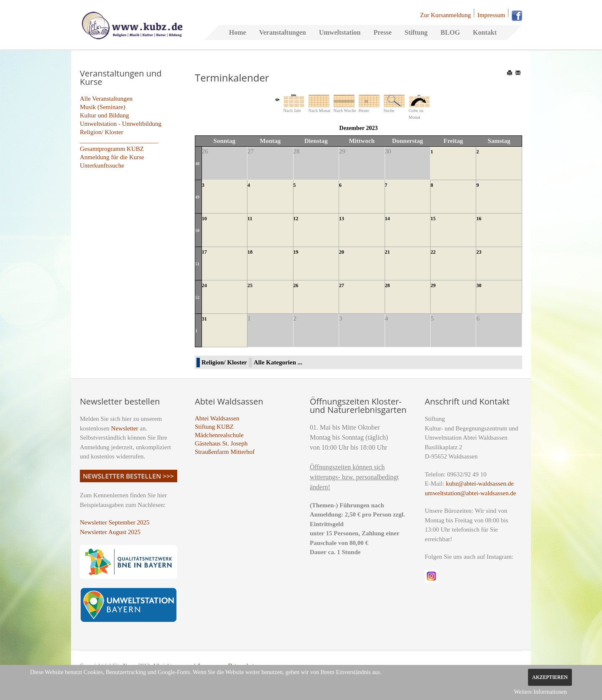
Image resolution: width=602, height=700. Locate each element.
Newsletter (125, 428)
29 (433, 285)
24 (204, 285)
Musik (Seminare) (103, 107)
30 (479, 285)
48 (197, 164)
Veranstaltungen (283, 32)
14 (388, 219)
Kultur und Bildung (105, 115)
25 (250, 285)
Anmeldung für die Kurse (112, 157)
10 (204, 219)
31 (204, 319)
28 (388, 285)
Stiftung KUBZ (214, 427)
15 (433, 219)
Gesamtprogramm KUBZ (112, 149)
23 (479, 252)
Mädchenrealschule (219, 435)
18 (250, 252)
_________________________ (119, 140)
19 (296, 252)
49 (197, 197)
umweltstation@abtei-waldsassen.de (470, 493)
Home (238, 32)
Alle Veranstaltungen (106, 99)
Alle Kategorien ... (278, 362)
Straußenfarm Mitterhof (225, 452)
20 (342, 252)
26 (296, 285)
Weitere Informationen (540, 692)
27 (342, 285)
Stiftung (416, 32)
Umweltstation (340, 32)
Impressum (491, 15)
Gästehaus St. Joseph (221, 443)
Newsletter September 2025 (115, 522)
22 (433, 252)
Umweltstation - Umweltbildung (121, 124)
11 (250, 219)
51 (197, 264)
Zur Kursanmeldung (445, 15)
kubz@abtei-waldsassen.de (480, 484)
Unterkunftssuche (102, 165)
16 (479, 219)
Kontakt (485, 32)
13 (342, 219)
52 (197, 297)
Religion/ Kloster (102, 132)
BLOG (450, 32)
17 (204, 252)
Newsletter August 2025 (110, 532)
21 (388, 252)
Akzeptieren (550, 677)
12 (296, 219)
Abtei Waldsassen (217, 418)
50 (197, 230)
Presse (382, 32)
